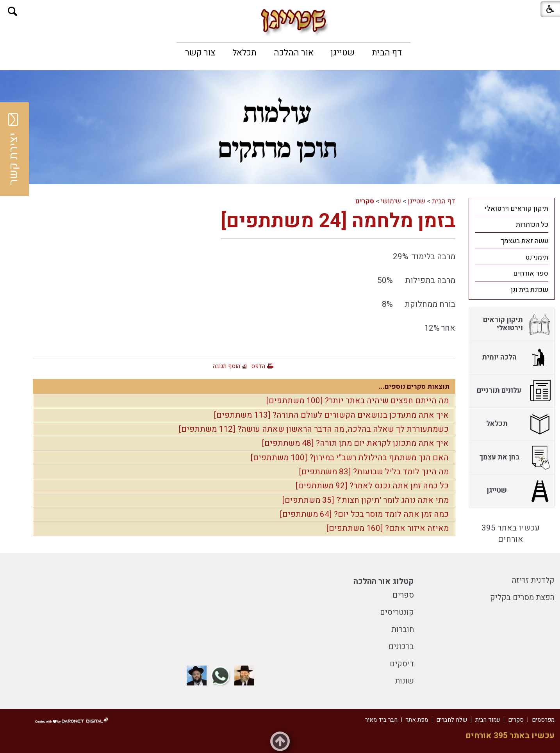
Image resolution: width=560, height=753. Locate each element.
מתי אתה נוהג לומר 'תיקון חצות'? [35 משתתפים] (366, 500)
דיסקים (402, 664)
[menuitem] (387, 53)
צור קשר (200, 53)
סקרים (365, 201)
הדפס (258, 366)
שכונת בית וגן (530, 290)
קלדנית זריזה (533, 580)
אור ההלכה (294, 53)
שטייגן (343, 53)
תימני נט (537, 257)
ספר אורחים (531, 273)
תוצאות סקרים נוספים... (414, 387)
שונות (404, 681)
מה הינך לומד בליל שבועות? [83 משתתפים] (374, 472)
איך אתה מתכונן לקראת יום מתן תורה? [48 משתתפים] (355, 443)
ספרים (403, 595)
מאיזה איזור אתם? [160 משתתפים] (388, 528)
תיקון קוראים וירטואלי (516, 209)
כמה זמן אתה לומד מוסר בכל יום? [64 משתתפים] (364, 514)
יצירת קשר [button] (14, 149)
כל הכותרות (532, 225)
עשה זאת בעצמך (524, 241)
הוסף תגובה (226, 366)
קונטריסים (397, 612)
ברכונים (401, 647)
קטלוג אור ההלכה (384, 581)
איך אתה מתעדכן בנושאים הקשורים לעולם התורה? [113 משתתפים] (331, 415)
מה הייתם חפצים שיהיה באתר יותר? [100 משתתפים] (358, 401)
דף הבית (387, 53)
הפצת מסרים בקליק (522, 597)
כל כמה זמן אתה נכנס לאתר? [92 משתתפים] (372, 486)
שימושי (391, 201)
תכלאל (244, 53)
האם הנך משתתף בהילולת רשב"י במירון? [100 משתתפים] (350, 458)
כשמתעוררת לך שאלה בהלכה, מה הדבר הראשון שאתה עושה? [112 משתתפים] (314, 429)
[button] (13, 12)
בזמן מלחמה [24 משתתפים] (338, 221)
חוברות (403, 629)
